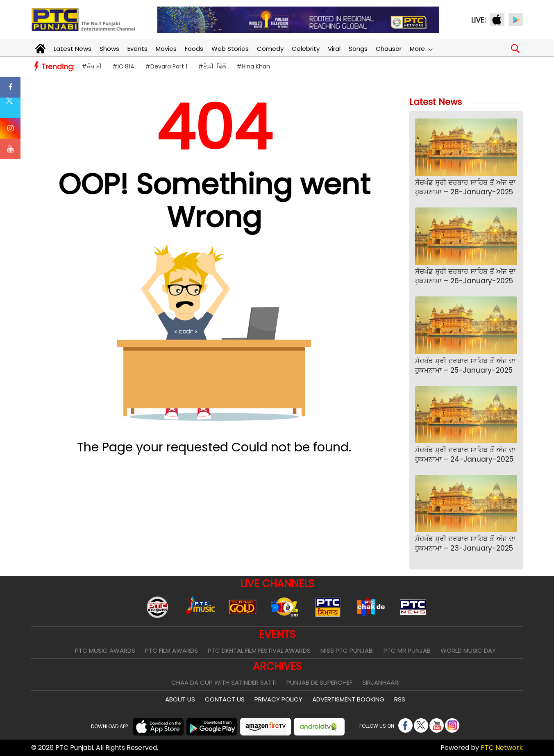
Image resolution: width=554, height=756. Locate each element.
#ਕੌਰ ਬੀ (92, 66)
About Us (180, 699)
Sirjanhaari (381, 682)
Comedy (270, 49)
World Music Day (468, 650)
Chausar (389, 49)
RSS (400, 699)
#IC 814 (123, 66)
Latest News (73, 49)
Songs (358, 49)
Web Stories (230, 49)
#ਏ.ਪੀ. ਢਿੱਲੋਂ (212, 66)
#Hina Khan (253, 66)
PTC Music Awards (105, 650)
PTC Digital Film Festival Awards (259, 650)
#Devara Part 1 (166, 66)
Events (137, 49)
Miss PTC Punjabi (347, 650)
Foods (194, 49)
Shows (109, 49)
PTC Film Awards (171, 650)
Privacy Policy (278, 699)
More (421, 49)
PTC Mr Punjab (407, 650)
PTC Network (502, 748)
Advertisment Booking (348, 699)
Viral (334, 49)
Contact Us (225, 699)
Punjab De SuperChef (319, 682)
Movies (166, 49)
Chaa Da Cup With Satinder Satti (224, 682)
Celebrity (306, 49)
